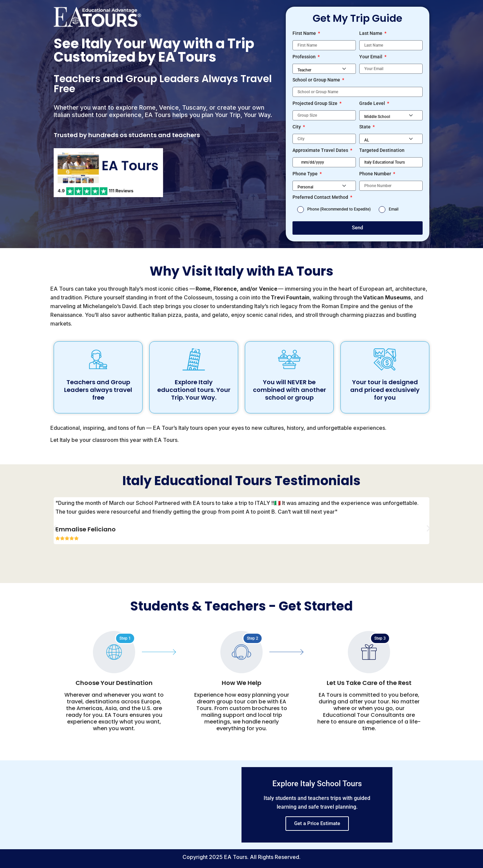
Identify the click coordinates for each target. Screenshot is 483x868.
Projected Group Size (315, 103)
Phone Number (376, 174)
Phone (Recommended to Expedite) (339, 209)
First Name (305, 33)
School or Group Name (317, 80)
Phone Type (306, 174)
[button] (55, 529)
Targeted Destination (382, 150)
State (365, 127)
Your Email (371, 57)
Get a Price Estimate (317, 823)
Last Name (371, 33)
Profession (305, 57)
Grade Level (373, 103)
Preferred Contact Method (321, 197)
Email (394, 209)
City (297, 127)
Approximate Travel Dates (321, 150)
